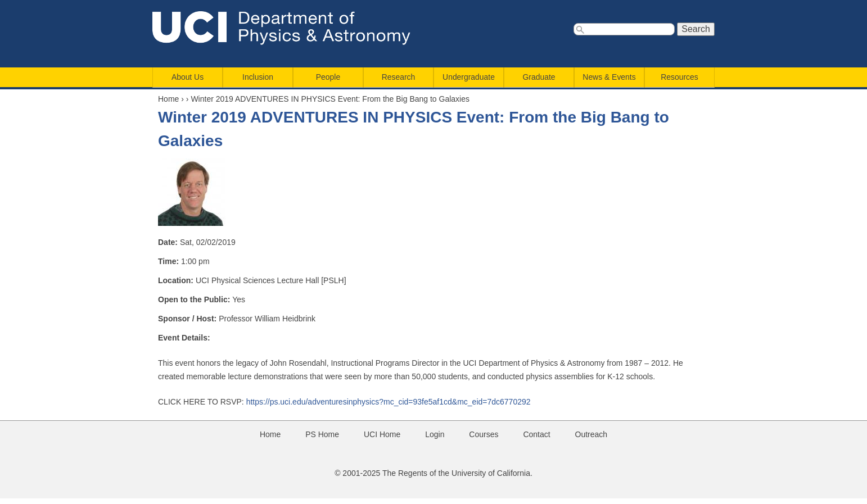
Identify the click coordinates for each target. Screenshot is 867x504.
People (328, 77)
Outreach (591, 434)
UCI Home (382, 434)
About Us (188, 77)
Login (435, 434)
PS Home (322, 434)
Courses (484, 434)
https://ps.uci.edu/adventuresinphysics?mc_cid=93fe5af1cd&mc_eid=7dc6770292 (389, 402)
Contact (536, 434)
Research (399, 77)
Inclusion (258, 77)
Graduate (539, 77)
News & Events (609, 77)
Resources (679, 77)
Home (168, 99)
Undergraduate (469, 77)
